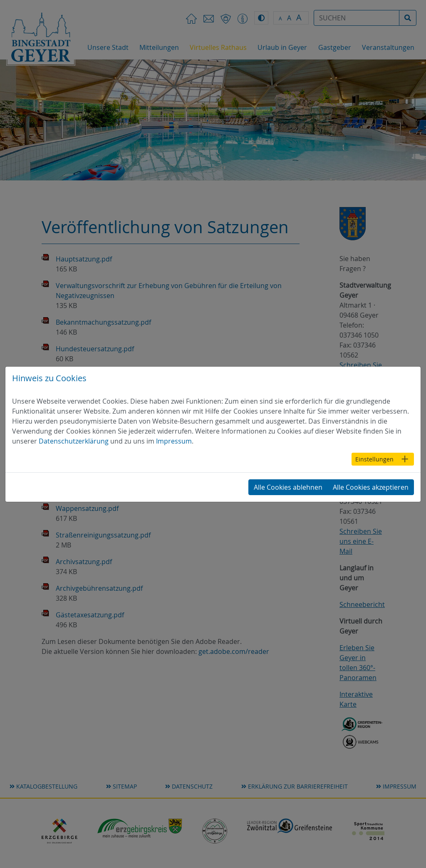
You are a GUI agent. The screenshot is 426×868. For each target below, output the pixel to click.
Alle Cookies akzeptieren (371, 487)
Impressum (174, 441)
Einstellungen (374, 459)
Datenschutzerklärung (74, 441)
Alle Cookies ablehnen (288, 487)
